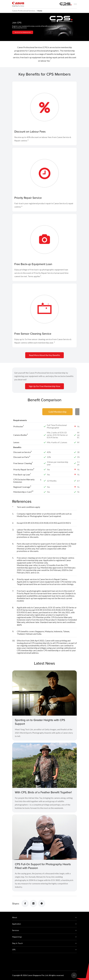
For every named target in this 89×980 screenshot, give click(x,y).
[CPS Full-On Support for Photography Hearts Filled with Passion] (44, 837)
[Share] (25, 903)
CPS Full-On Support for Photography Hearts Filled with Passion (43, 866)
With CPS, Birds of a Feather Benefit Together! (43, 792)
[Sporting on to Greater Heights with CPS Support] (44, 693)
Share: (16, 903)
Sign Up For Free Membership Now (23, 32)
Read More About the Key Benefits (44, 355)
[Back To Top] (74, 975)
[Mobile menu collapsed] (75, 4)
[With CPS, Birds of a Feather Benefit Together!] (44, 765)
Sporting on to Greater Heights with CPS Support (40, 722)
